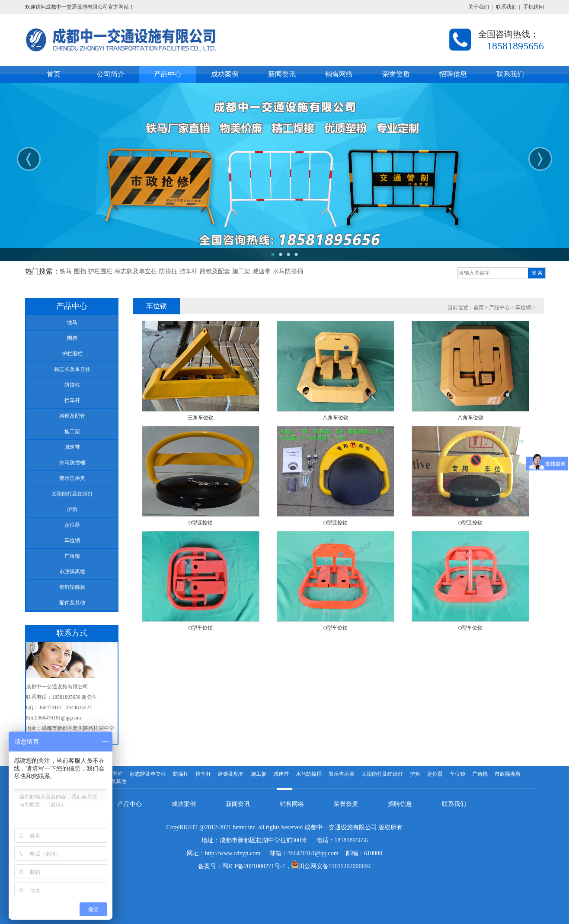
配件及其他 (113, 781)
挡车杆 (189, 271)
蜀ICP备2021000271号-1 (254, 866)
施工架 (241, 271)
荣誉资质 (346, 804)
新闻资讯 (238, 804)
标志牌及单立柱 (136, 271)
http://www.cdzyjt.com (233, 853)
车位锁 (523, 307)
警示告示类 (342, 774)
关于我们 (479, 7)
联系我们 (506, 7)
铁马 (66, 271)
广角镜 (480, 774)
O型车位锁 (201, 628)
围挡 (80, 271)
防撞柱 (168, 271)
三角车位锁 (201, 418)
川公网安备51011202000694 (334, 866)
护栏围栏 (100, 271)
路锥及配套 (215, 271)
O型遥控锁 (201, 523)
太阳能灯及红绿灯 (382, 774)
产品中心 (499, 307)
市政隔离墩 (508, 774)
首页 (479, 307)
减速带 (262, 271)
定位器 (435, 774)
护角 (415, 774)
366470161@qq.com (313, 853)
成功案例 (184, 804)
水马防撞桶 (288, 271)
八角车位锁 (336, 418)
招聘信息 (400, 804)
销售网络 (292, 804)
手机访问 (534, 7)
